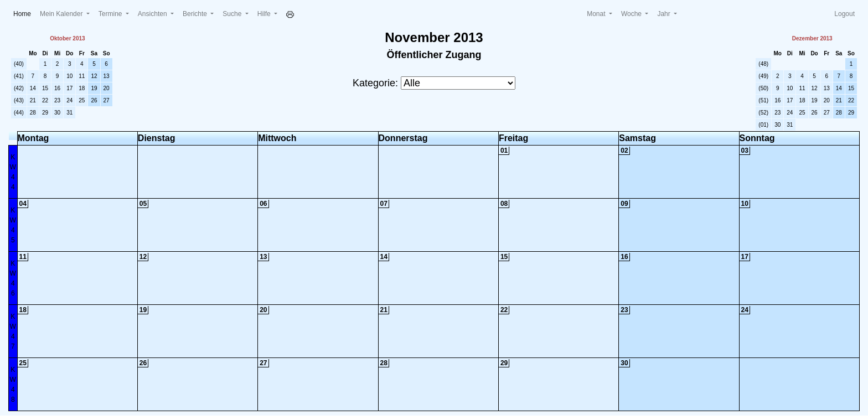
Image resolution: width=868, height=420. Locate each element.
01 (504, 151)
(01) (763, 125)
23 (57, 100)
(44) (19, 113)
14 (33, 88)
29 (45, 113)
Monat (597, 14)
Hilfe (265, 14)
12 (94, 76)
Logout (844, 14)
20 (107, 88)
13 (107, 76)
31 (69, 113)
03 (745, 151)
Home (24, 13)
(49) (763, 76)
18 (82, 88)
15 (45, 88)
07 (384, 204)
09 (624, 204)
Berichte (196, 14)
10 (69, 76)
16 (57, 88)
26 (94, 100)
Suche (233, 14)
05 (143, 204)
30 (57, 113)
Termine (111, 14)
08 (504, 204)
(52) (763, 113)
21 (33, 100)
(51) (763, 100)
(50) (763, 88)
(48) (763, 64)
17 (69, 88)
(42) (19, 88)
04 (23, 204)
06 (263, 204)
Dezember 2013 (812, 38)
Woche (632, 14)
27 (107, 100)
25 (82, 100)
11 (82, 76)
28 (33, 113)
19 (94, 88)
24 (69, 100)
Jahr (665, 14)
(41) (19, 76)
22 (45, 100)
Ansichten (153, 14)
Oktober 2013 (67, 38)
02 (624, 151)
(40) (19, 64)
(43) (19, 100)
